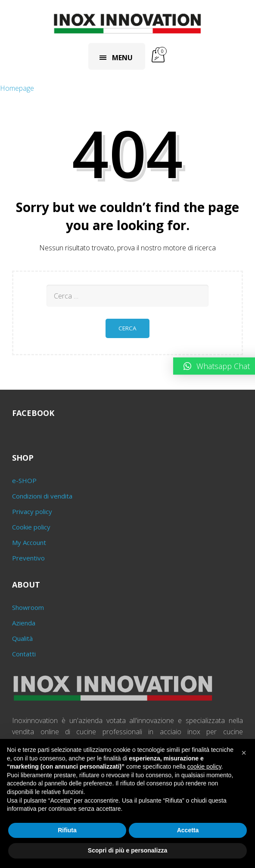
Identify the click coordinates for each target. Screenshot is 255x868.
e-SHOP (24, 480)
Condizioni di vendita (42, 496)
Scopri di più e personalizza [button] (127, 850)
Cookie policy (31, 527)
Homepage (17, 88)
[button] (244, 753)
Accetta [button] (188, 830)
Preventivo (28, 558)
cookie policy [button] (204, 766)
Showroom (28, 607)
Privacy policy (32, 511)
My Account (29, 542)
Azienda (24, 623)
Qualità (22, 638)
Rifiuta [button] (67, 830)
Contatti (24, 654)
